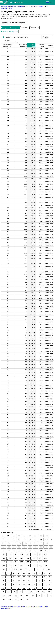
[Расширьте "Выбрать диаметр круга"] (10, 32)
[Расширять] (51, 2)
